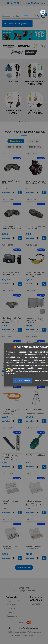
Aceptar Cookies (22, 381)
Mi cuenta (43, 12)
